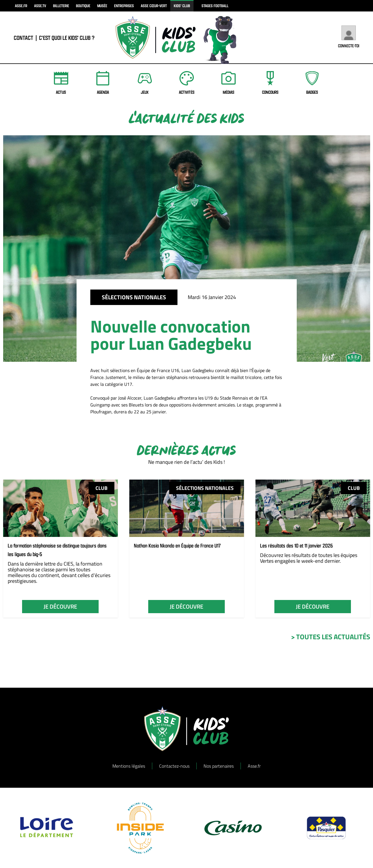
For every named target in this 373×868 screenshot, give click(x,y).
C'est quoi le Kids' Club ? (67, 40)
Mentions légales (129, 766)
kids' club (182, 6)
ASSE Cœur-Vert (154, 6)
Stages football (215, 6)
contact (24, 40)
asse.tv (40, 6)
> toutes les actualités (331, 637)
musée (102, 6)
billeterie (61, 6)
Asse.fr (254, 766)
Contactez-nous (174, 766)
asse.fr (21, 6)
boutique (83, 6)
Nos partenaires (219, 766)
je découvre (60, 606)
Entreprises (124, 6)
